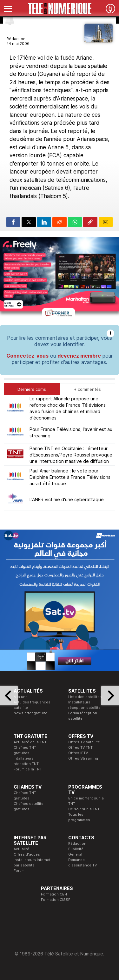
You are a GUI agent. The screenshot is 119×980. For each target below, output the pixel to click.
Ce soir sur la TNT (84, 809)
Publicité (76, 849)
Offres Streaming (83, 758)
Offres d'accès (27, 854)
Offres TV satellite (84, 742)
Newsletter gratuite (30, 713)
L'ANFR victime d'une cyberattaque (67, 499)
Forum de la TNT (28, 769)
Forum (19, 871)
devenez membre (79, 356)
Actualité (21, 849)
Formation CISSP (56, 900)
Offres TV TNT (80, 747)
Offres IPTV (78, 753)
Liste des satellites (85, 697)
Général (75, 854)
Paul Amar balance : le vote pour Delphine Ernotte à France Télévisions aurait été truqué (70, 477)
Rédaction (77, 843)
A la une (21, 697)
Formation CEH (54, 894)
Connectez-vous (27, 356)
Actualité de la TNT (30, 742)
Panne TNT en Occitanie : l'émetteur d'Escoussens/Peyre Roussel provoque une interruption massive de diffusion (71, 455)
